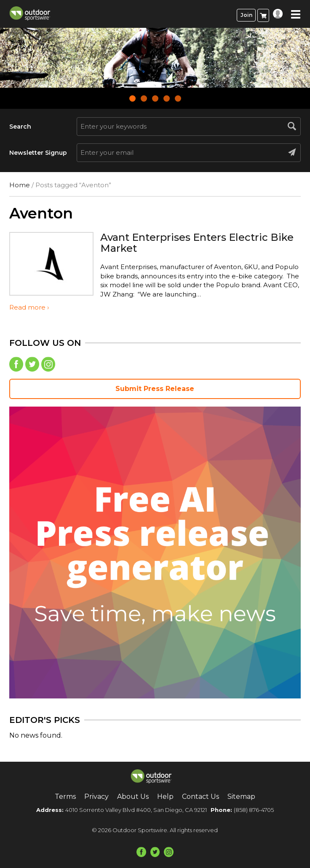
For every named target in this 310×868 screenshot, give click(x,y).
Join (246, 15)
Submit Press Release (155, 389)
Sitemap (241, 797)
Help (165, 797)
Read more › (29, 307)
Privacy (96, 797)
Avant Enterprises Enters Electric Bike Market (197, 243)
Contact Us (200, 797)
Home (20, 185)
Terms (65, 797)
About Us (133, 797)
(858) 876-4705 (254, 810)
